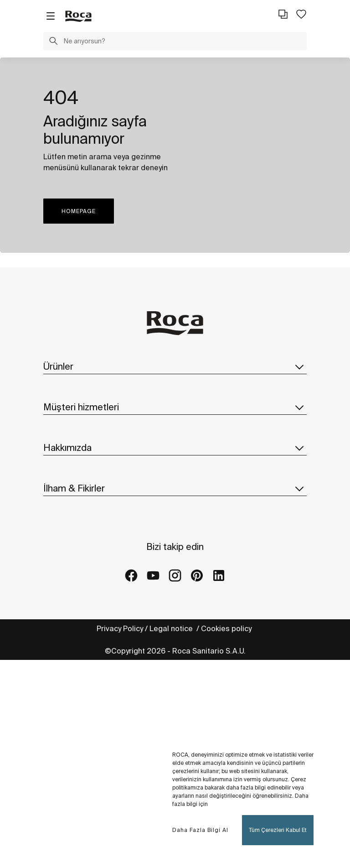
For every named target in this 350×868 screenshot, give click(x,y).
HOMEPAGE (79, 211)
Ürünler (175, 366)
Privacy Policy (120, 628)
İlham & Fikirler (175, 488)
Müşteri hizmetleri (175, 407)
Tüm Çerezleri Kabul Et (278, 830)
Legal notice (172, 628)
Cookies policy (227, 628)
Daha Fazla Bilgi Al (200, 830)
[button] (53, 42)
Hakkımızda (175, 448)
